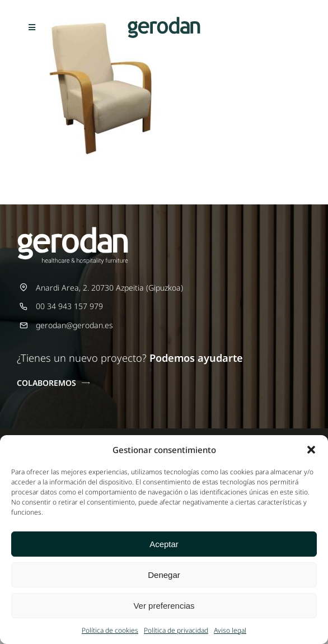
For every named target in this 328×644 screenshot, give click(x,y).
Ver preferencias (164, 606)
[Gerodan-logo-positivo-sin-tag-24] (164, 20)
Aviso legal (230, 630)
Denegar (164, 575)
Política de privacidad (176, 630)
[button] (311, 450)
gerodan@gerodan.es (74, 325)
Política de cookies (110, 630)
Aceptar (164, 544)
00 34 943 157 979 (69, 306)
